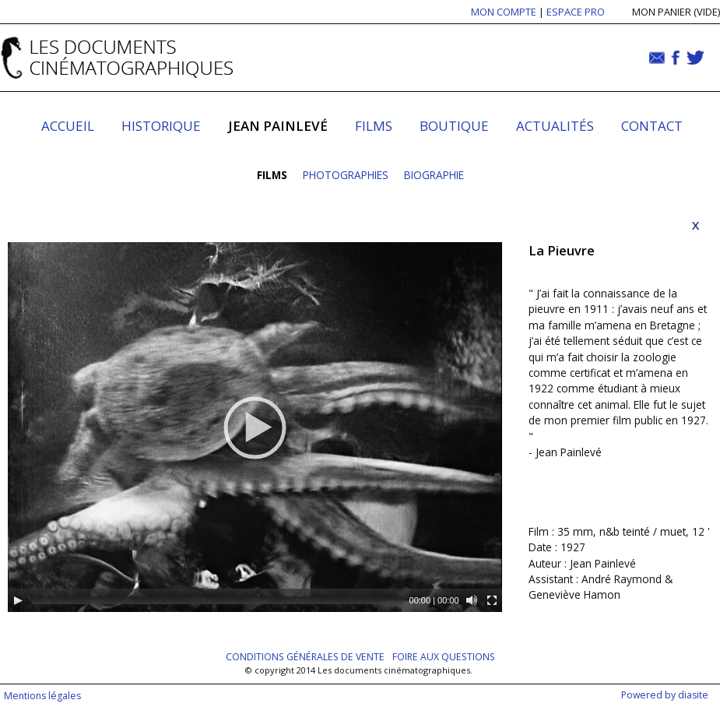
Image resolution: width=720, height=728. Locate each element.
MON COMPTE (504, 12)
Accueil (68, 126)
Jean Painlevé (278, 126)
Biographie (434, 175)
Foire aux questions (444, 657)
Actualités (555, 126)
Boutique (454, 126)
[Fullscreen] (492, 600)
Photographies (346, 175)
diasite (693, 695)
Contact (652, 126)
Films (374, 126)
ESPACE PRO (576, 12)
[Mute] (472, 600)
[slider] (218, 600)
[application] (255, 427)
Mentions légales (42, 696)
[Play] (18, 600)
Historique (161, 126)
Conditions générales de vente (305, 657)
